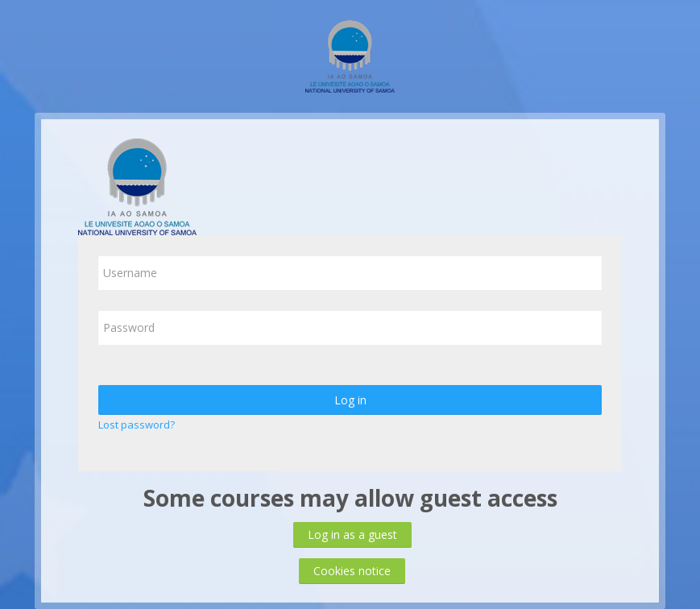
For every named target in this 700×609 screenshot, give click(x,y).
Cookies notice (352, 571)
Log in (350, 400)
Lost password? (137, 425)
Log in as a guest (352, 534)
